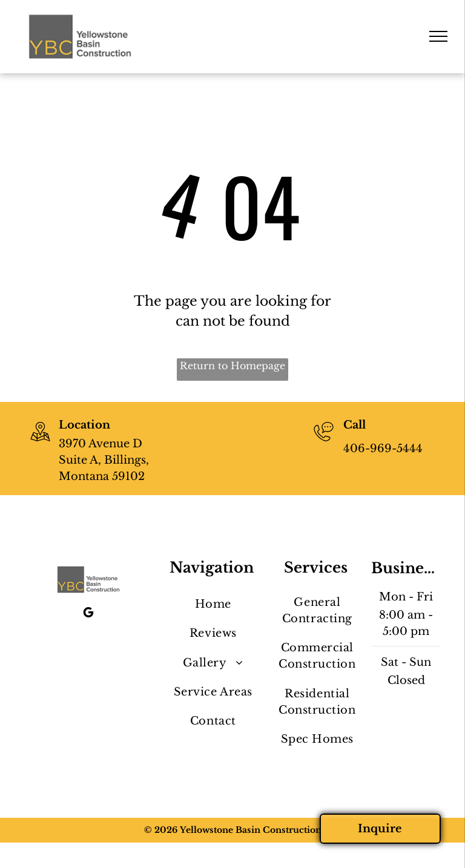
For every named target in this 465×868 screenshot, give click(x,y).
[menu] (438, 36)
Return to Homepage (232, 366)
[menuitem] (213, 605)
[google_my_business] (88, 614)
